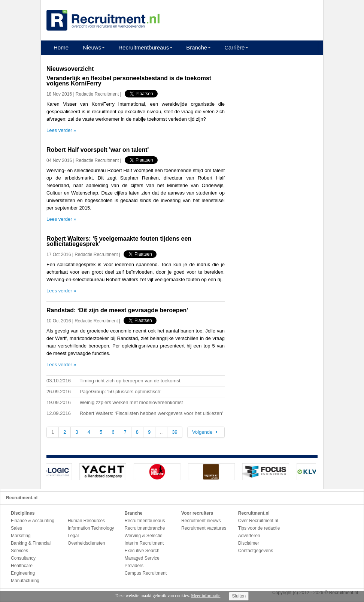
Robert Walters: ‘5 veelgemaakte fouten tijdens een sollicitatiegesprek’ (119, 241)
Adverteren (249, 536)
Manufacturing (25, 581)
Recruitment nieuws (201, 521)
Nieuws (92, 47)
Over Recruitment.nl (258, 521)
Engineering (23, 573)
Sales (16, 528)
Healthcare (22, 566)
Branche (197, 47)
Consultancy (23, 558)
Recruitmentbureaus (144, 47)
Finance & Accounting (33, 521)
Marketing (21, 536)
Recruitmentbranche (145, 528)
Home (61, 47)
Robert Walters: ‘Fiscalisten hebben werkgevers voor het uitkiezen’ (151, 413)
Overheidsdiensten (87, 543)
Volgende (206, 432)
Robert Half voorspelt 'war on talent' (98, 150)
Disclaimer (249, 543)
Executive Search (142, 551)
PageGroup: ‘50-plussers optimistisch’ (121, 392)
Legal (73, 536)
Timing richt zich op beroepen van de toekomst (130, 381)
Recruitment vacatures (204, 528)
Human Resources (86, 521)
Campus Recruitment (145, 573)
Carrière (234, 47)
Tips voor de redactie (259, 528)
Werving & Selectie (143, 536)
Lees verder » (61, 130)
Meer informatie (206, 596)
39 (175, 432)
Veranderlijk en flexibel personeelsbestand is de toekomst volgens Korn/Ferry (129, 81)
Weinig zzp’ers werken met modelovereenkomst (131, 402)
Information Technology (91, 528)
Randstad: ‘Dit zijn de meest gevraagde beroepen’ (117, 310)
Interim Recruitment (144, 543)
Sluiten (239, 596)
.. (161, 432)
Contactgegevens (256, 551)
